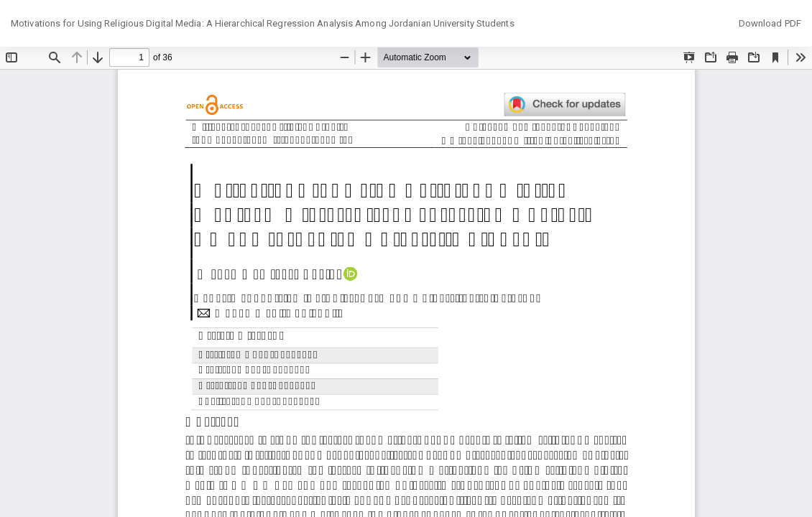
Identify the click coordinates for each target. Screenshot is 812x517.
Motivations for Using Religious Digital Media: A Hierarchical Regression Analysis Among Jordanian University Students (263, 23)
